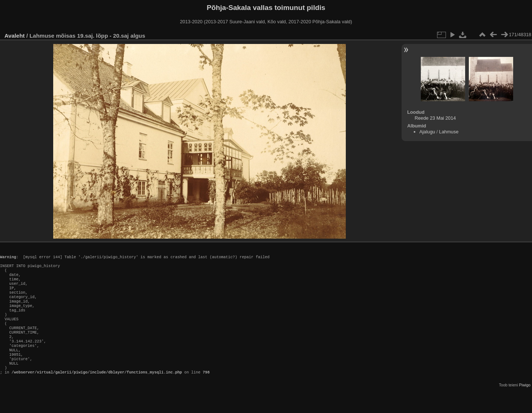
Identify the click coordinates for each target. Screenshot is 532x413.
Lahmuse (449, 132)
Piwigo (525, 407)
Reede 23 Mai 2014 (435, 118)
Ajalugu (427, 132)
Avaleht (15, 36)
